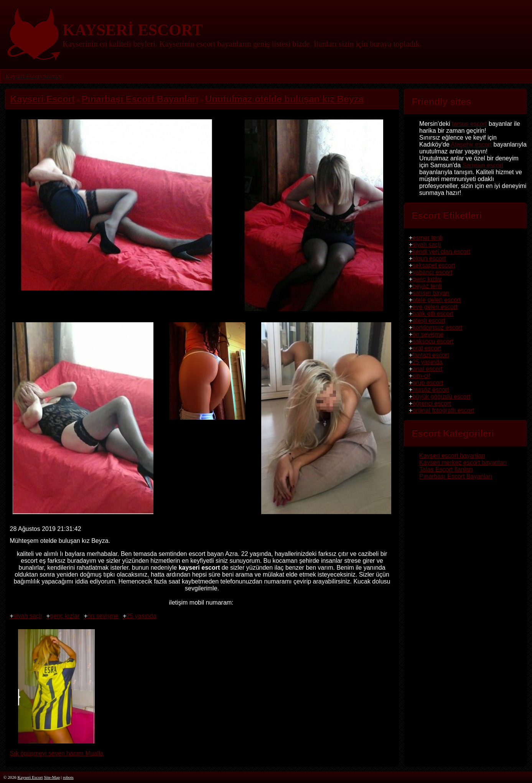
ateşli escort (429, 321)
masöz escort (431, 390)
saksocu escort (433, 341)
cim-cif (421, 376)
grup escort (428, 383)
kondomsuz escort (437, 327)
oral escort (427, 348)
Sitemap (53, 76)
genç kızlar (65, 616)
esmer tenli (427, 238)
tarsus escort (469, 124)
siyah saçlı (28, 616)
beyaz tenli (427, 286)
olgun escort (429, 258)
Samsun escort (483, 165)
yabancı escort (432, 272)
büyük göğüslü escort (441, 396)
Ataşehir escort (471, 144)
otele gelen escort (436, 300)
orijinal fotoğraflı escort (443, 410)
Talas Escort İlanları (446, 469)
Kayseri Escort (24, 76)
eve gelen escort (435, 307)
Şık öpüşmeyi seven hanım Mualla (57, 750)
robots (68, 777)
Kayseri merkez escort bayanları (463, 462)
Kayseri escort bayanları (452, 456)
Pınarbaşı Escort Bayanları (456, 476)
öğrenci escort (432, 403)
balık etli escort (433, 314)
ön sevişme (103, 616)
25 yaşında (142, 616)
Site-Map (52, 777)
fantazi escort (431, 355)
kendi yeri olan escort (441, 251)
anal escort (427, 369)
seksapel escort (434, 265)
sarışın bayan (431, 293)
